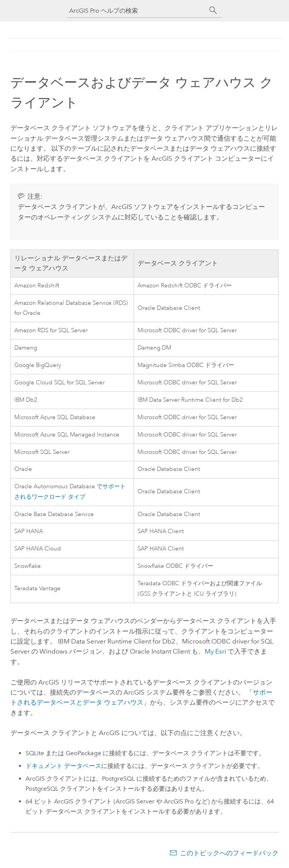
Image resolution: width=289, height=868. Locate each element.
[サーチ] (213, 10)
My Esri (215, 651)
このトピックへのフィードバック (229, 853)
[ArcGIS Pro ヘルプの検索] (137, 11)
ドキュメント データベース (63, 766)
